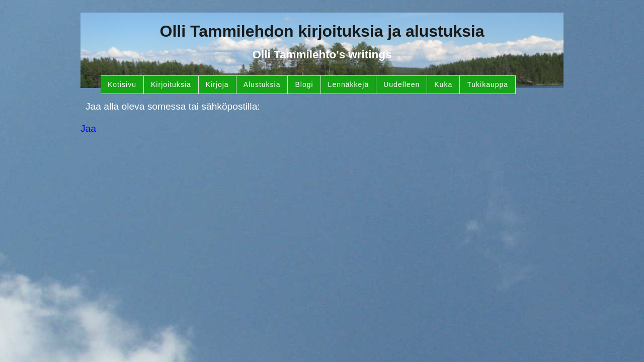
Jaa (88, 128)
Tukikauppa (488, 84)
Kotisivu (122, 84)
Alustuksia (262, 84)
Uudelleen (401, 84)
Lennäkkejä (349, 84)
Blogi (304, 84)
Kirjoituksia (171, 84)
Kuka (443, 84)
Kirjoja (217, 84)
